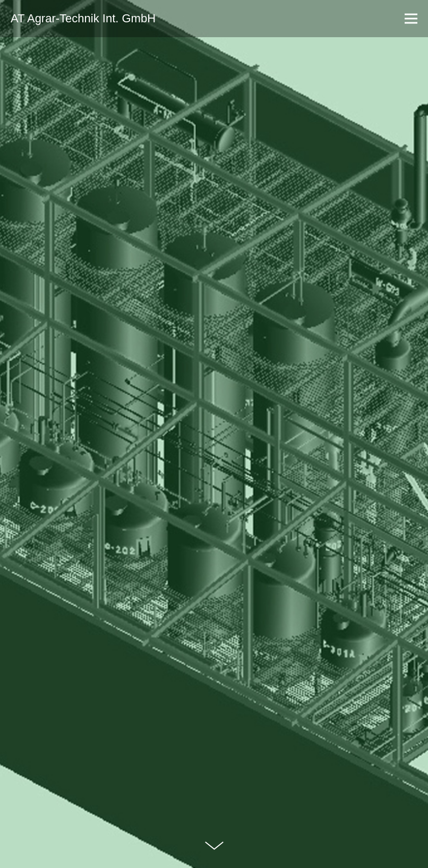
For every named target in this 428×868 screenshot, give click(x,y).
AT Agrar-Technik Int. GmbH (83, 19)
